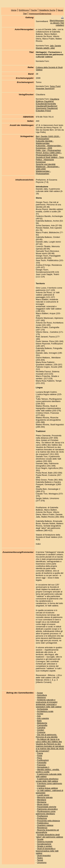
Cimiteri (41, 730)
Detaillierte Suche (47, 10)
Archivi (40, 714)
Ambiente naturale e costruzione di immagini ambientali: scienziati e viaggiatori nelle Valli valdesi (49, 703)
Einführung (24, 10)
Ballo (39, 721)
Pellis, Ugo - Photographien (48, 150)
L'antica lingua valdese (47, 788)
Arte (39, 716)
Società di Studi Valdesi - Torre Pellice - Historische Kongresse (50, 160)
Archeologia (42, 709)
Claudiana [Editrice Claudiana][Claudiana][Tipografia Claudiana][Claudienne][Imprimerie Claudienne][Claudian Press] (47, 105)
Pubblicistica (43, 823)
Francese (41, 765)
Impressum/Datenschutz (40, 14)
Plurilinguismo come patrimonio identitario (46, 813)
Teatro (40, 858)
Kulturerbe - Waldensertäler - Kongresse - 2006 (49, 147)
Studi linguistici (44, 856)
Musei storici (43, 804)
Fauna (40, 753)
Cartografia (42, 725)
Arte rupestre (43, 718)
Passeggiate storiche (47, 807)
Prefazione (42, 818)
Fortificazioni (43, 760)
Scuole (40, 839)
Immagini (41, 786)
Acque (40, 693)
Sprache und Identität (46, 164)
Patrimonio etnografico (47, 809)
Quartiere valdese (45, 825)
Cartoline (41, 728)
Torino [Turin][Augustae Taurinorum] (48, 87)
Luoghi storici (43, 795)
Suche (34, 10)
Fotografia (42, 763)
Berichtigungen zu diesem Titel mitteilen (57, 23)
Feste (40, 756)
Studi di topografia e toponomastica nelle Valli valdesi (47, 851)
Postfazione (42, 816)
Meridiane (42, 800)
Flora (39, 758)
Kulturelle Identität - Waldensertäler (45, 142)
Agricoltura (42, 695)
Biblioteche (42, 723)
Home (14, 10)
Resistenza (42, 828)
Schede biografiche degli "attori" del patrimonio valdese (49, 836)
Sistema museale (45, 842)
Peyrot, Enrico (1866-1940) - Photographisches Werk (49, 154)
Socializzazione (44, 844)
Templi (40, 860)
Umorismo (42, 862)
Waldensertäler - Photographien (43, 172)
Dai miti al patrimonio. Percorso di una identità (47, 736)
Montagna (42, 802)
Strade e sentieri (45, 846)
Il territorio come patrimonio (49, 783)
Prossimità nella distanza (48, 821)
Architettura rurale (45, 711)
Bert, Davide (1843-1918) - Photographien (48, 138)
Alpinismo (41, 697)
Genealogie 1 (43, 767)
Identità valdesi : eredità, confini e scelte (48, 771)
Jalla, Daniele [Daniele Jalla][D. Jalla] (48, 47)
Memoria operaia (45, 797)
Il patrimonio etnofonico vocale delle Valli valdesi (47, 780)
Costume (41, 732)
